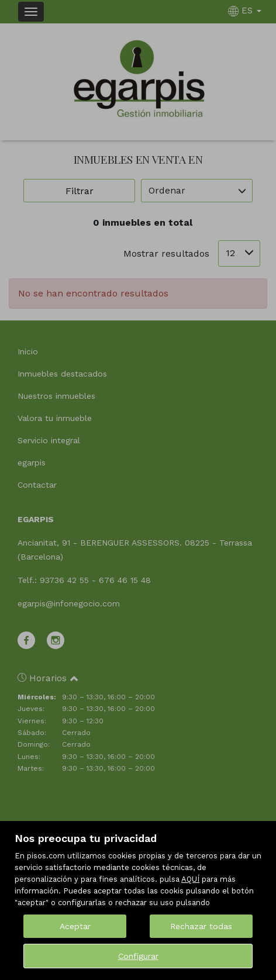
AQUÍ (190, 879)
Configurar (138, 956)
